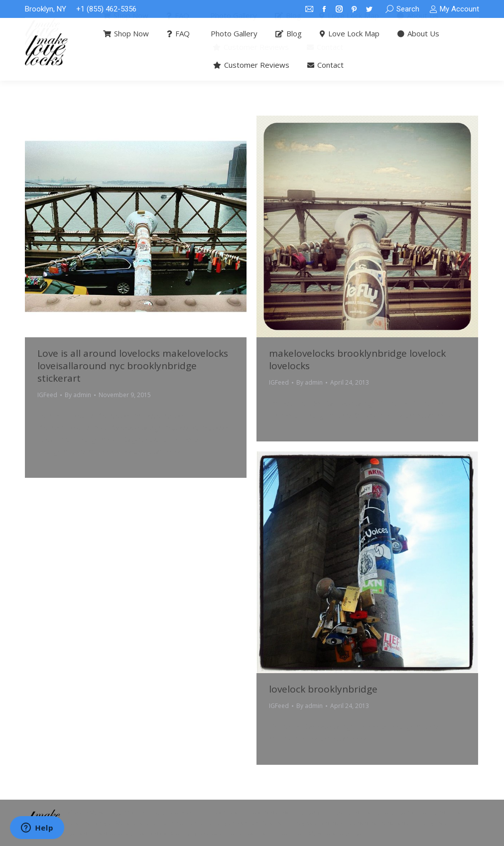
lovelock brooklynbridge (323, 689)
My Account (454, 9)
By (78, 395)
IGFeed (47, 395)
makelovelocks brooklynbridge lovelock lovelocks (357, 359)
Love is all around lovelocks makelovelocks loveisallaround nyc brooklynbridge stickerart (133, 366)
